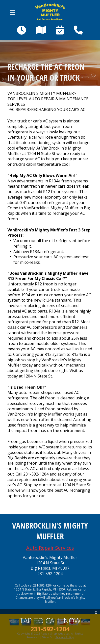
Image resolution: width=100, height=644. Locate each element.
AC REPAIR (19, 110)
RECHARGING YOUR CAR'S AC (58, 110)
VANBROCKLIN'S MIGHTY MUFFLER (41, 93)
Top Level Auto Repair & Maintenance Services (48, 102)
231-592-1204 (36, 474)
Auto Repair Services (50, 548)
